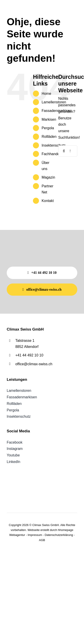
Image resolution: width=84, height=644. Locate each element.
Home (46, 94)
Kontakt (48, 201)
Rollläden (49, 137)
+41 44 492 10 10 (29, 355)
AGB (42, 540)
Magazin (48, 177)
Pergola (48, 128)
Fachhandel (51, 154)
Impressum (35, 535)
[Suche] (64, 151)
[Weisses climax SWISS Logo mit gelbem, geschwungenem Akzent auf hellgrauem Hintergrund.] (24, 6)
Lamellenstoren (54, 102)
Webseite (34, 530)
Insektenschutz (54, 145)
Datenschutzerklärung (59, 535)
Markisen (49, 119)
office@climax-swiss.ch (34, 364)
